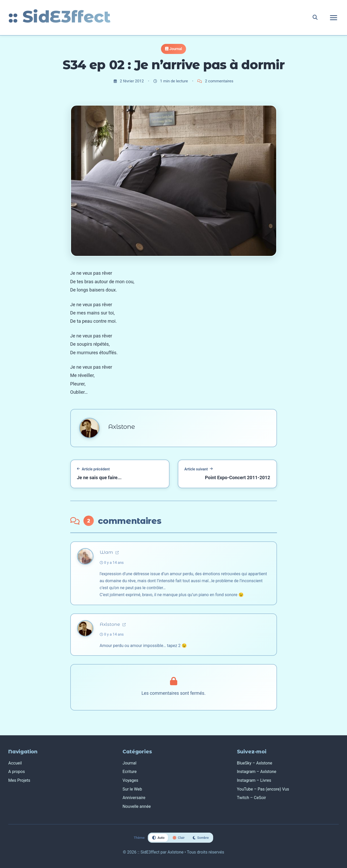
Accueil (15, 763)
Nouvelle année (137, 806)
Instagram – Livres (254, 780)
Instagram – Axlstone (257, 772)
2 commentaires (215, 81)
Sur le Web (132, 789)
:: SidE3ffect (59, 17)
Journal (176, 49)
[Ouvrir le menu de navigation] (334, 18)
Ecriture (129, 772)
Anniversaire (134, 798)
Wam (109, 552)
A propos (17, 772)
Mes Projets (19, 780)
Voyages (130, 780)
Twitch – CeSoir (252, 798)
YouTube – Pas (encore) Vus (263, 789)
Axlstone (113, 624)
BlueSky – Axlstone (255, 763)
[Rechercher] (315, 18)
